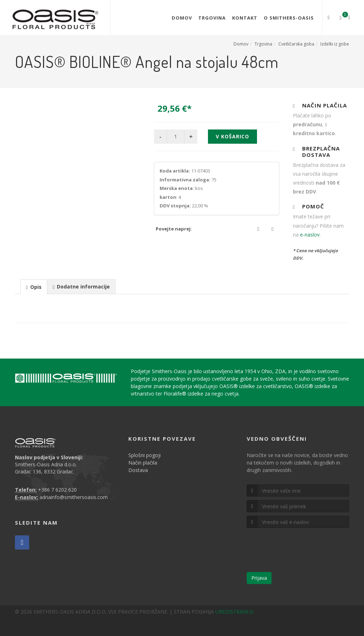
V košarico (232, 136)
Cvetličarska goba (296, 44)
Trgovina (212, 18)
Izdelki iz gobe (335, 44)
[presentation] (34, 287)
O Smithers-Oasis (289, 18)
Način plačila (143, 463)
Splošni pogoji (144, 455)
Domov (182, 18)
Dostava (138, 470)
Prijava (259, 578)
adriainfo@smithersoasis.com (74, 497)
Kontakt (245, 18)
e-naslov (310, 235)
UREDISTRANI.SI (234, 612)
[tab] (34, 287)
